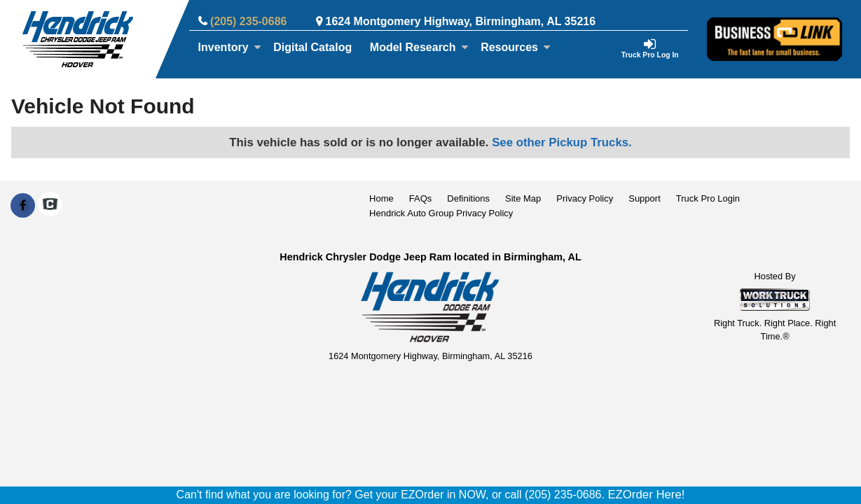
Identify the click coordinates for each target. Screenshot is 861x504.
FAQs (421, 198)
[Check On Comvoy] (50, 206)
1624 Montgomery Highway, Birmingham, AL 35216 (461, 21)
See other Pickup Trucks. (562, 142)
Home (381, 198)
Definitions (468, 198)
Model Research (419, 47)
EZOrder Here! (646, 495)
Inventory (230, 47)
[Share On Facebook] (23, 206)
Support (645, 198)
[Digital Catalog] (312, 48)
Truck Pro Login (708, 198)
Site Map (523, 198)
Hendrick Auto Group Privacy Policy (441, 213)
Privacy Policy (585, 198)
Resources (516, 47)
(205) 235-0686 (248, 21)
